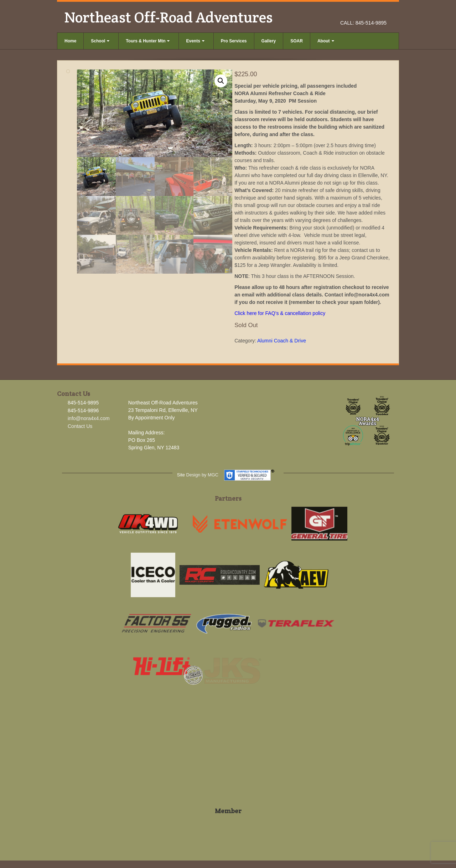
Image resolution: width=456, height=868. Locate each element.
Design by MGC (202, 475)
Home (70, 41)
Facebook (362, 13)
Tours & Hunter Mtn (148, 41)
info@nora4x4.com (89, 418)
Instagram (372, 13)
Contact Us (80, 426)
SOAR (297, 41)
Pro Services (234, 41)
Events (195, 41)
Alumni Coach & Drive (282, 341)
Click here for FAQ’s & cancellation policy (280, 313)
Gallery (269, 41)
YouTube (382, 13)
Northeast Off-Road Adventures (168, 17)
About (326, 41)
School (100, 41)
